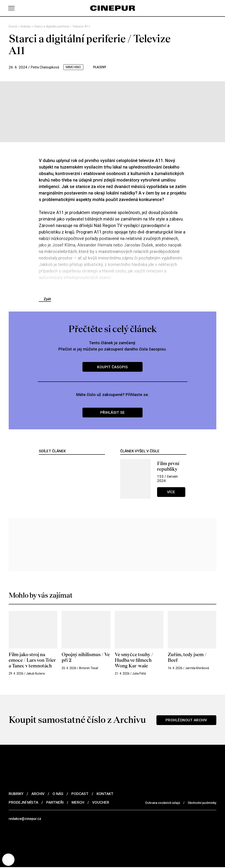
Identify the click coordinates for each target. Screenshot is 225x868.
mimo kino (75, 67)
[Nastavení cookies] (9, 859)
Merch (78, 803)
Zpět (47, 299)
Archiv (38, 794)
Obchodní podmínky (202, 803)
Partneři (55, 803)
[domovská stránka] (113, 8)
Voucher (101, 803)
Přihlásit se (113, 412)
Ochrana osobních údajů (163, 803)
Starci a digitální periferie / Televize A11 (62, 26)
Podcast (80, 794)
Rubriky (26, 26)
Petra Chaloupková (46, 67)
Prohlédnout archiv (186, 720)
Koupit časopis (113, 367)
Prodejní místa (23, 803)
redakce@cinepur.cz (26, 819)
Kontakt (105, 794)
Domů (13, 26)
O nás (58, 794)
